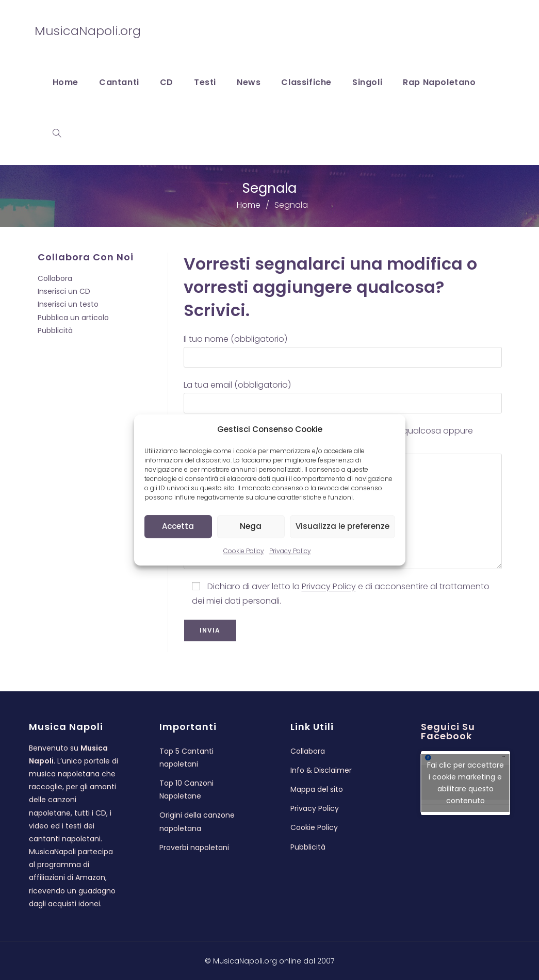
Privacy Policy (290, 551)
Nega (251, 526)
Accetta (178, 526)
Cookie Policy (244, 551)
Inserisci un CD (64, 291)
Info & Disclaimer (321, 770)
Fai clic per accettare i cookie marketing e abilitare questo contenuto (466, 783)
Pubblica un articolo (73, 318)
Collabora (55, 278)
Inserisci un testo (68, 304)
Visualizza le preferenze (342, 526)
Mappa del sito (317, 789)
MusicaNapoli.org (88, 31)
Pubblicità (55, 330)
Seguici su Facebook (448, 731)
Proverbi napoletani (194, 848)
